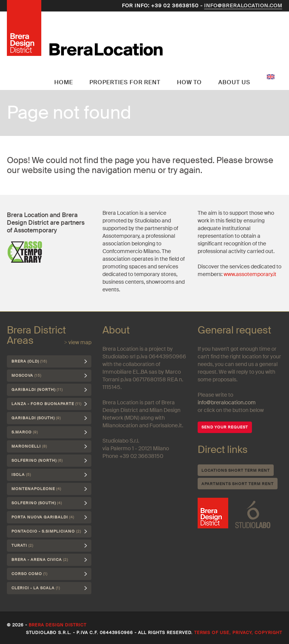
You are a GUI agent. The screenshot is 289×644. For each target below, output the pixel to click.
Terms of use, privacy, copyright (238, 633)
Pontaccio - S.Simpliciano (46, 531)
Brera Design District (58, 625)
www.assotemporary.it (250, 274)
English (271, 77)
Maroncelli (29, 446)
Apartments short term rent (238, 484)
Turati (22, 545)
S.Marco (25, 432)
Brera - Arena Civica (40, 560)
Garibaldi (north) (37, 390)
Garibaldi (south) (36, 418)
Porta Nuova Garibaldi (43, 517)
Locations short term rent (236, 470)
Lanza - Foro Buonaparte (46, 404)
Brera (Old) (29, 361)
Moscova (26, 375)
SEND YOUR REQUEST (225, 427)
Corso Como (29, 574)
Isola (21, 475)
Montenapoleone (36, 489)
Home (64, 82)
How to (189, 82)
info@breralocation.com (243, 6)
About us (234, 82)
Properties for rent (125, 82)
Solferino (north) (37, 460)
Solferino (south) (37, 503)
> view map (78, 342)
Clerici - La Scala (36, 588)
